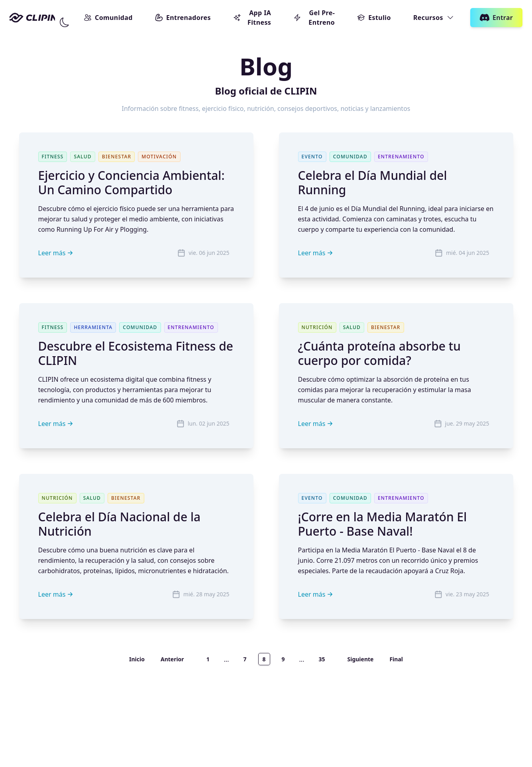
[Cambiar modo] (65, 22)
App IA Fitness (252, 18)
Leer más (57, 253)
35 (322, 659)
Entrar (496, 18)
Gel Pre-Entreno (314, 18)
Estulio (374, 18)
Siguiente (360, 659)
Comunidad (108, 18)
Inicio (137, 659)
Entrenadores (183, 18)
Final (396, 659)
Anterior (172, 659)
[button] (65, 22)
